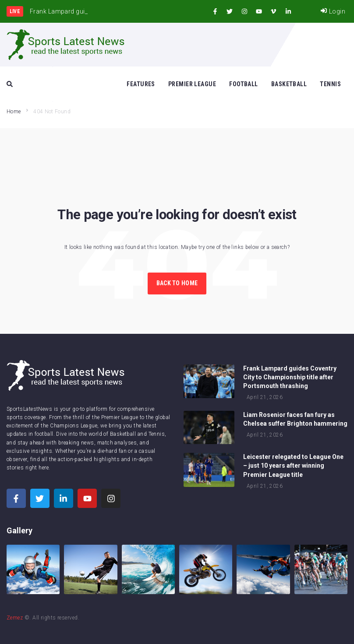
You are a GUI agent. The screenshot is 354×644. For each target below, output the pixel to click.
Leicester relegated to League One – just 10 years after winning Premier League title (293, 465)
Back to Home (177, 283)
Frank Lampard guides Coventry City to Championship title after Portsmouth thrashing (290, 377)
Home (14, 112)
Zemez (15, 618)
